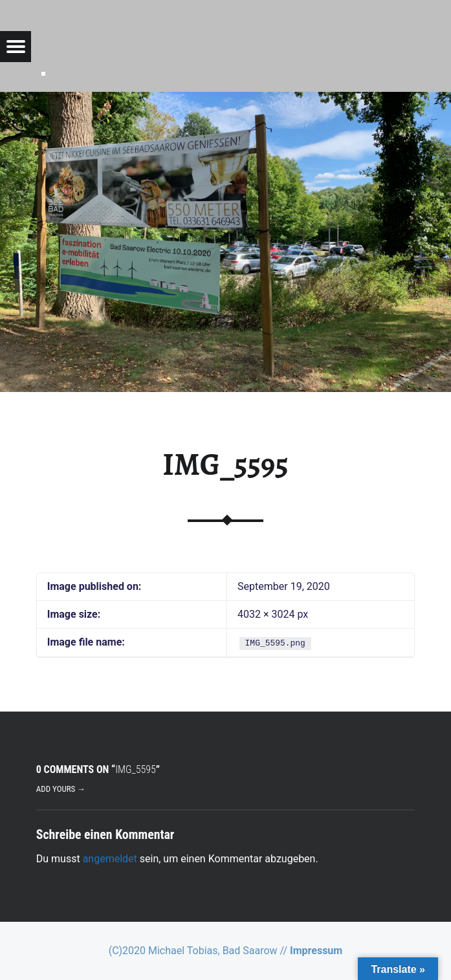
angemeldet (110, 859)
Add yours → (61, 789)
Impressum (316, 951)
